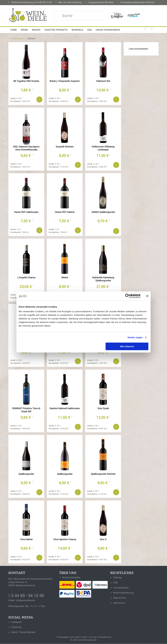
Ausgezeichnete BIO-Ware (101, 2)
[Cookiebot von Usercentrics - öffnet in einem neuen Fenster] (127, 296)
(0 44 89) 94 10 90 (43, 2)
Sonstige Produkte (56, 30)
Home (14, 30)
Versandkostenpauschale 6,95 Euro (137, 2)
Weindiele (77, 30)
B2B (90, 30)
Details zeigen (135, 337)
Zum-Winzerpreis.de (87, 640)
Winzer (36, 30)
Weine (24, 30)
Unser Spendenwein (108, 30)
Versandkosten (105, 637)
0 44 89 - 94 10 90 (27, 596)
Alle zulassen (127, 346)
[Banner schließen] (147, 296)
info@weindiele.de (25, 601)
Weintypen (19, 38)
